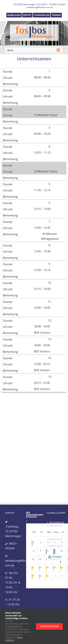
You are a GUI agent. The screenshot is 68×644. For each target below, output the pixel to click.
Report (54, 529)
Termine (55, 543)
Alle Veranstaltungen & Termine (35, 515)
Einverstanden (49, 626)
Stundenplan (55, 536)
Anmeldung (55, 523)
